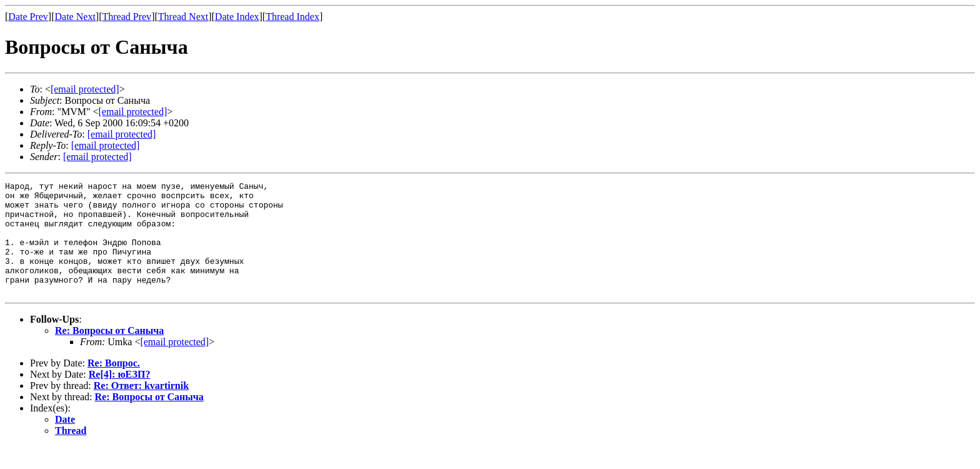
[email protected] (122, 134)
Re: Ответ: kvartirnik (141, 408)
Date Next (75, 17)
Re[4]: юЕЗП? (120, 397)
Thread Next (183, 17)
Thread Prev (127, 17)
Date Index (237, 17)
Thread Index (292, 17)
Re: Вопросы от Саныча (109, 353)
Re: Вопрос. (114, 386)
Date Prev (28, 17)
